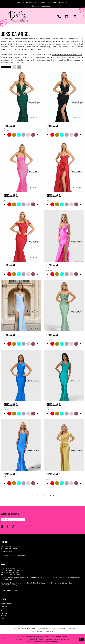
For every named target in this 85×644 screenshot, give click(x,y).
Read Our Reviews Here (58, 2)
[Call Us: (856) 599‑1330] (59, 16)
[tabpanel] (9, 135)
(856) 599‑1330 (6, 552)
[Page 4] (43, 496)
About (3, 616)
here (56, 642)
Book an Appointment (9, 590)
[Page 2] (37, 496)
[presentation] (21, 97)
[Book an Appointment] (42, 6)
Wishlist (4, 609)
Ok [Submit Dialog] (81, 639)
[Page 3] (40, 496)
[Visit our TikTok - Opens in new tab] (13, 527)
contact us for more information (67, 55)
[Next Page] (53, 496)
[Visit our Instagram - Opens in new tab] (2, 527)
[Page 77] (50, 496)
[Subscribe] (24, 520)
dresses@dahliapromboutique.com (15, 555)
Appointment (6, 604)
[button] (75, 16)
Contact (4, 611)
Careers (4, 613)
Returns (4, 606)
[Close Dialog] (3, 639)
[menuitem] (59, 16)
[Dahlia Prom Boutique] (18, 16)
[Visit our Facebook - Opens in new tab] (8, 527)
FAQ (3, 618)
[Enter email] (13, 520)
